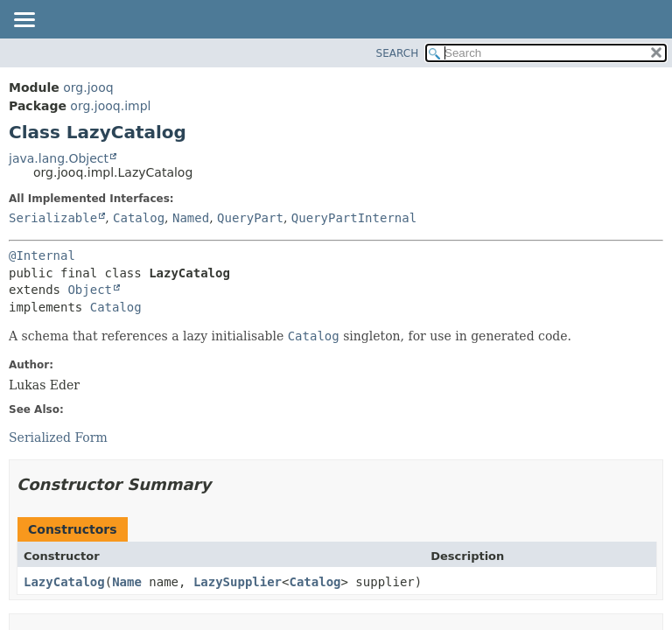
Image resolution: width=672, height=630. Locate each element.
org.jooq (88, 87)
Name (127, 582)
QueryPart (250, 218)
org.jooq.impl (110, 106)
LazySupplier (238, 582)
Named (191, 218)
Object (90, 290)
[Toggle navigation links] (24, 21)
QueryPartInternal (354, 218)
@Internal (42, 255)
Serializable (53, 218)
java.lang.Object (59, 158)
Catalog (139, 218)
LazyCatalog (64, 582)
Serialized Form (58, 437)
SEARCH (398, 53)
